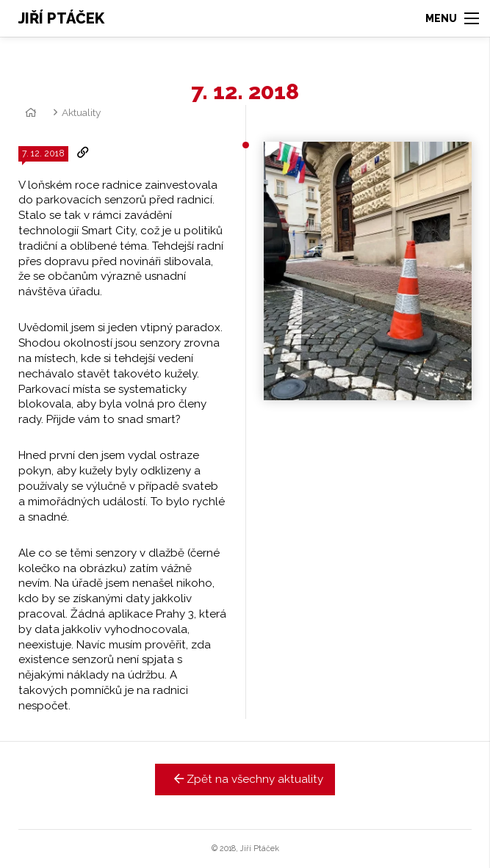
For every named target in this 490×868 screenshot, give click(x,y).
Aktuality (81, 112)
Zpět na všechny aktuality (245, 779)
